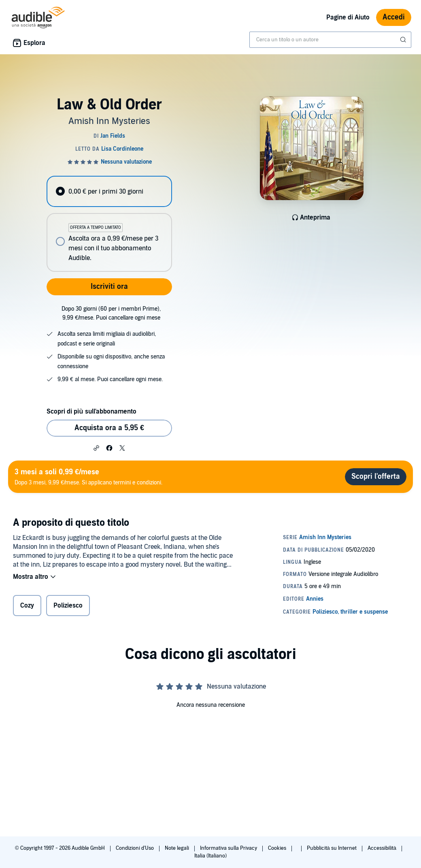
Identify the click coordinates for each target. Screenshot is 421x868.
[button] (96, 448)
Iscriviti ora (109, 287)
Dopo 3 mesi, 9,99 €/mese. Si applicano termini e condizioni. (88, 477)
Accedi (394, 17)
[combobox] (330, 40)
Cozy (27, 606)
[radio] (109, 191)
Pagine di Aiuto (348, 17)
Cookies (278, 848)
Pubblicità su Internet (332, 848)
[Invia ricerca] (404, 40)
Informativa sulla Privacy (229, 848)
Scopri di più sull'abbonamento (91, 412)
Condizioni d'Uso (135, 848)
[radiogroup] (109, 224)
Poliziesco (68, 606)
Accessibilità (383, 848)
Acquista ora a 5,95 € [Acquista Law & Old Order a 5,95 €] (109, 428)
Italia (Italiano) (210, 856)
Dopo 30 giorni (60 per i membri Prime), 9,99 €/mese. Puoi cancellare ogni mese (111, 313)
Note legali (178, 848)
